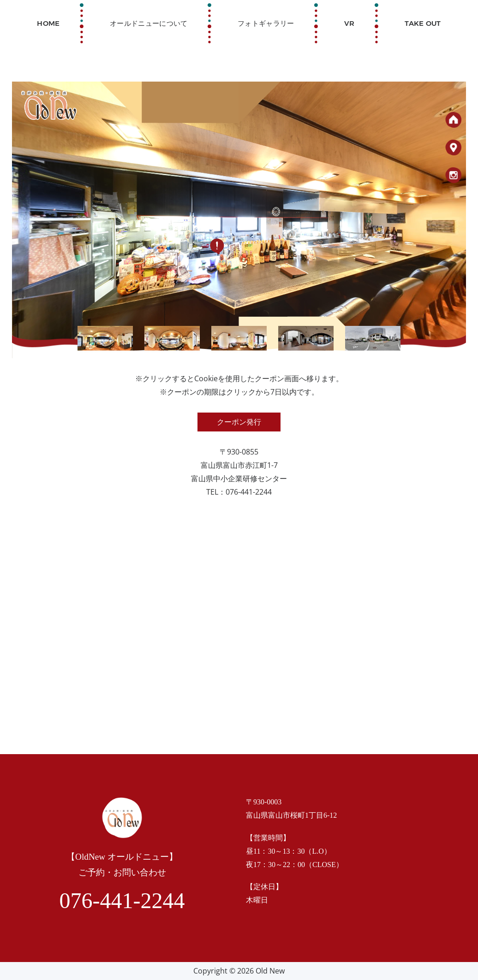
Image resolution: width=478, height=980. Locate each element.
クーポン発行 (239, 422)
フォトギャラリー (266, 23)
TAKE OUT (423, 23)
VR (350, 23)
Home (48, 23)
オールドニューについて (149, 23)
